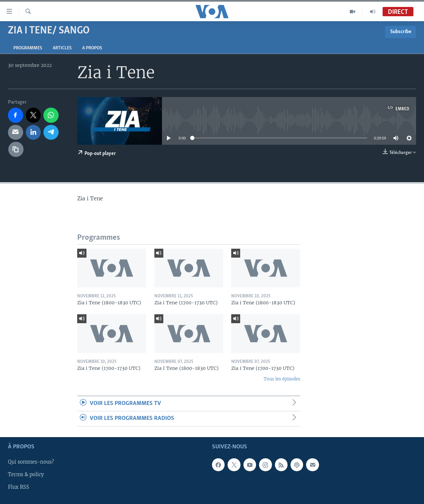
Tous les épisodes (282, 379)
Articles (62, 48)
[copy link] (16, 149)
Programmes (28, 48)
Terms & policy (26, 475)
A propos (92, 48)
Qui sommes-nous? (31, 462)
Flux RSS (19, 487)
